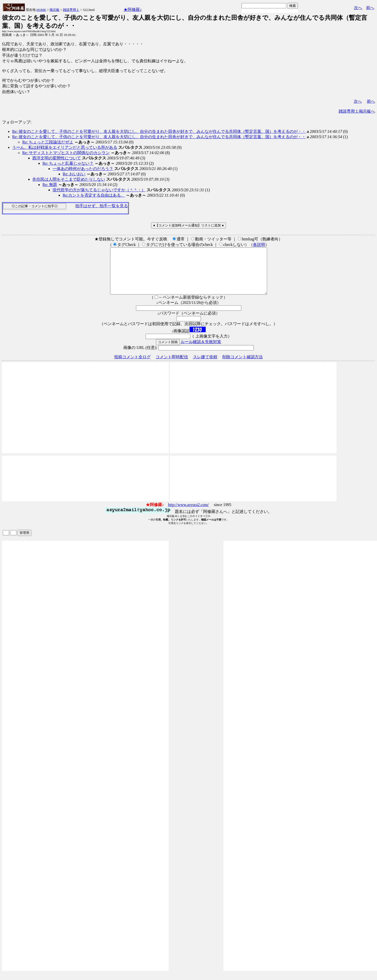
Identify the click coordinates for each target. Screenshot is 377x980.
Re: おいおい (74, 174)
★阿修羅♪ (133, 9)
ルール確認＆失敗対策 (201, 351)
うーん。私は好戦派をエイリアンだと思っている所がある (65, 147)
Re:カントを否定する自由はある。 (94, 195)
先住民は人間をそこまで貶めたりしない (69, 179)
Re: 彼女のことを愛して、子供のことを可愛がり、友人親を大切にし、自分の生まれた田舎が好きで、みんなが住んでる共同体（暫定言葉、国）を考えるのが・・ (159, 131)
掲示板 (54, 10)
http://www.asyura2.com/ (188, 514)
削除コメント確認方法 (243, 366)
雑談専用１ (71, 10)
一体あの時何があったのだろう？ (83, 169)
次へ (358, 8)
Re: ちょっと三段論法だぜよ (48, 142)
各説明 (259, 245)
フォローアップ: (17, 122)
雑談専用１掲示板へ (357, 111)
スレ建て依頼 (205, 366)
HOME (41, 10)
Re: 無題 (50, 185)
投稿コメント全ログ (132, 366)
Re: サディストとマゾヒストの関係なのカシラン (66, 153)
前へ (370, 8)
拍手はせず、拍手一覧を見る (102, 206)
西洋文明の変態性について (57, 158)
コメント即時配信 (172, 366)
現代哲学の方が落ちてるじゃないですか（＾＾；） (99, 190)
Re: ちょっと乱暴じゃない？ (68, 163)
